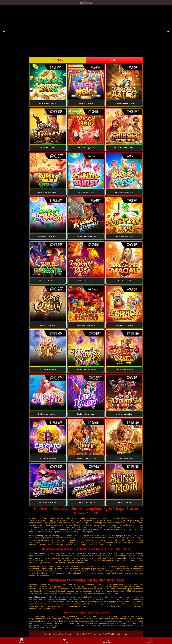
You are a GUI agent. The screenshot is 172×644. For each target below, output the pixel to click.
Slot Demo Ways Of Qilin (48, 325)
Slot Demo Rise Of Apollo (48, 370)
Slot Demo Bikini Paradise (124, 192)
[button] (4, 32)
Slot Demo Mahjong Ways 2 (48, 103)
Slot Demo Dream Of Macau (124, 281)
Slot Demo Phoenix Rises (86, 281)
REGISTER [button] (64, 641)
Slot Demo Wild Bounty (48, 148)
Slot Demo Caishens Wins (124, 325)
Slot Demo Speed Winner (86, 503)
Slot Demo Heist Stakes (48, 503)
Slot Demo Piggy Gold (86, 148)
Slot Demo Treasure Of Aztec (124, 103)
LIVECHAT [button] (150, 641)
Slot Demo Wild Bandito (48, 281)
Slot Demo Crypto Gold (48, 458)
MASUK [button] (21, 641)
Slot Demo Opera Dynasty (86, 414)
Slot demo (33, 518)
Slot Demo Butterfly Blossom (86, 370)
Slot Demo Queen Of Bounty (86, 458)
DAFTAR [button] (57, 60)
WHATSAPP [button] (108, 641)
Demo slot (33, 553)
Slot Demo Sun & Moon (124, 503)
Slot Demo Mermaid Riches (48, 414)
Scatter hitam (34, 616)
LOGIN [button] (115, 60)
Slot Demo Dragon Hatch (86, 325)
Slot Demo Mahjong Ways (124, 237)
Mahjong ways (34, 584)
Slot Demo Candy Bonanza (48, 237)
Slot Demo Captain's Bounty (124, 414)
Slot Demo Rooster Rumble (86, 237)
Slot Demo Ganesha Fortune (124, 148)
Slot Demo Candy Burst (86, 192)
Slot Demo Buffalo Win (124, 458)
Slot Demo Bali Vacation (124, 370)
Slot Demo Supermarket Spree (48, 192)
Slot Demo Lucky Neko (86, 103)
